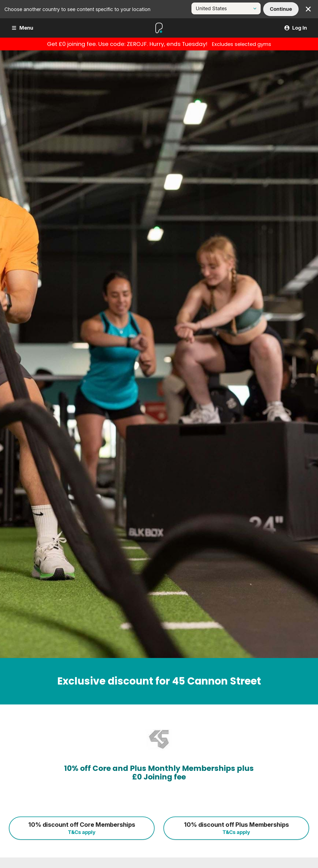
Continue (281, 9)
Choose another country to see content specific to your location (77, 9)
